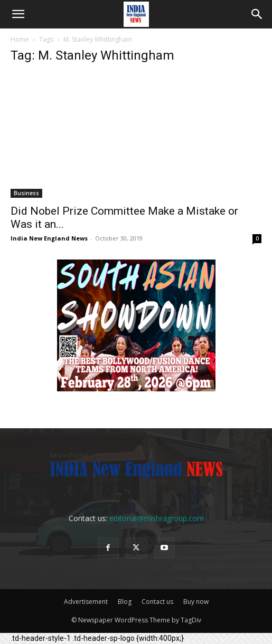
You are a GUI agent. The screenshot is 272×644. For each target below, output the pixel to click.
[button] (18, 14)
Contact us (157, 602)
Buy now (196, 602)
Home (20, 39)
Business (26, 193)
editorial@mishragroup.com (157, 518)
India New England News (49, 238)
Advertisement (86, 602)
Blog (125, 602)
